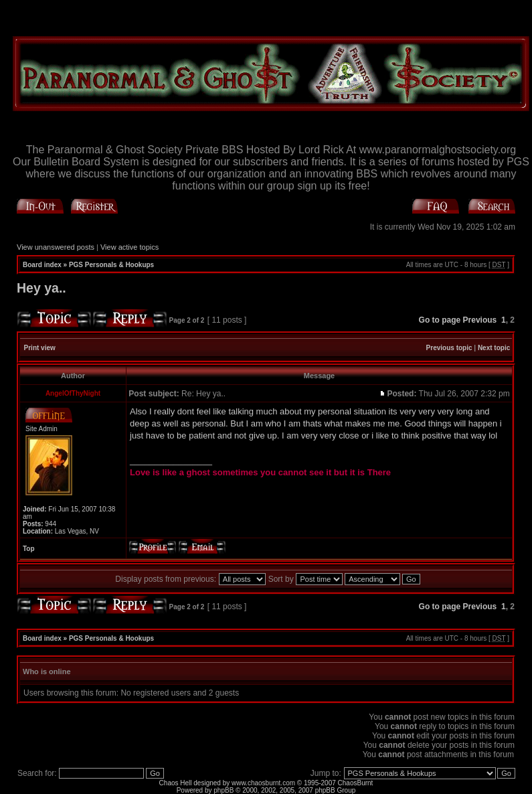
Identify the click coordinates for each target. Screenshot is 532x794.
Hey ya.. (41, 288)
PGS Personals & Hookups (111, 265)
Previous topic (449, 348)
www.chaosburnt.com (263, 783)
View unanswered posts (56, 247)
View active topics (129, 247)
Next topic (494, 348)
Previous (480, 320)
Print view (40, 348)
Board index (42, 265)
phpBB (224, 790)
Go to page (440, 320)
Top (29, 549)
